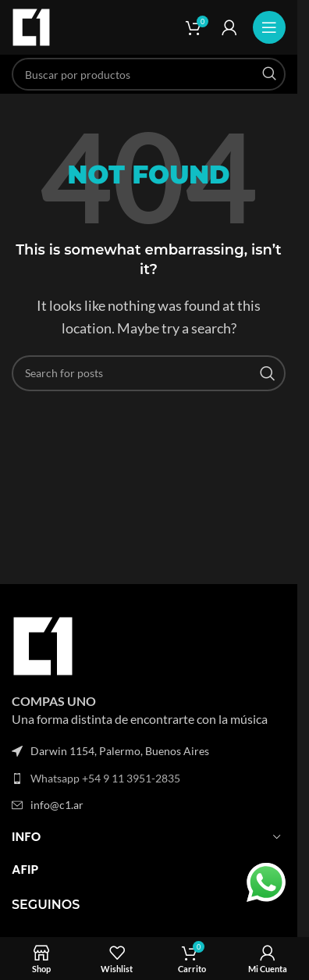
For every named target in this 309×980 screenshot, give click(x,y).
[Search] (149, 74)
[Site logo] (31, 25)
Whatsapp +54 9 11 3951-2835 (105, 778)
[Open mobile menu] (269, 27)
